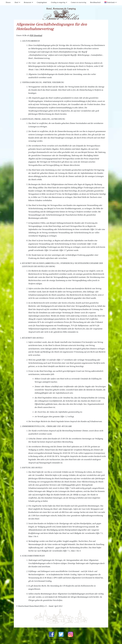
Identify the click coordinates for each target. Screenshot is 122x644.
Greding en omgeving (58, 2)
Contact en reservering (79, 2)
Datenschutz (69, 639)
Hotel (17, 2)
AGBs (50, 639)
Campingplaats (42, 2)
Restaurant (27, 2)
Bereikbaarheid (95, 2)
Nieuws (8, 2)
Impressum (58, 639)
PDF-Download (36, 35)
